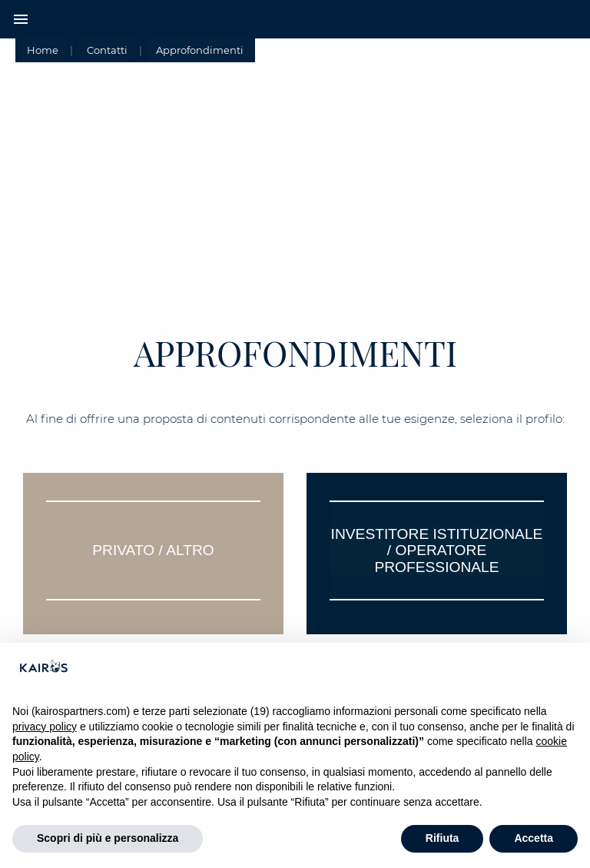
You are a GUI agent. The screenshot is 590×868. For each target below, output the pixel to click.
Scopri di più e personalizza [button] (108, 838)
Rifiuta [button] (442, 838)
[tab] (153, 554)
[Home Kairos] (295, 19)
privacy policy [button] (45, 727)
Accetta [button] (534, 838)
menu (21, 19)
